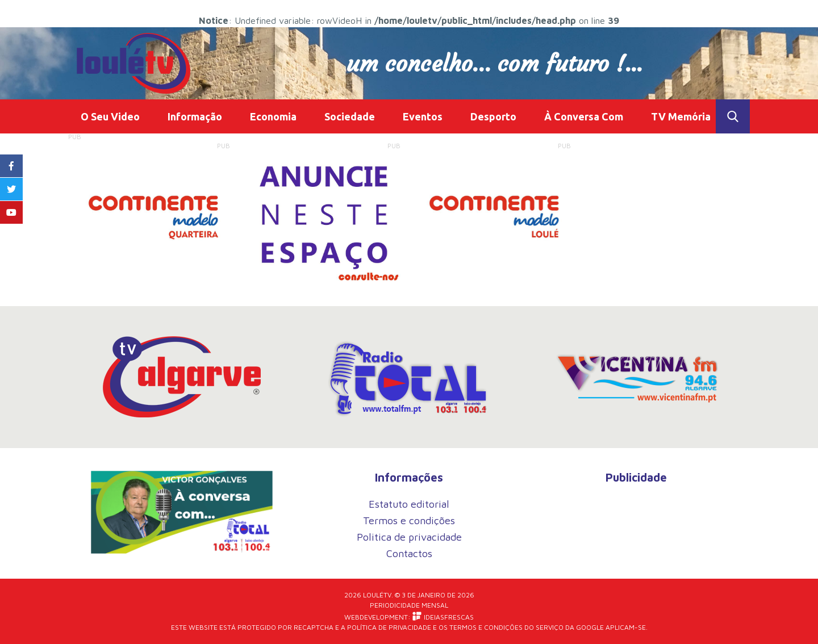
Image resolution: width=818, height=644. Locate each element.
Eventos (423, 116)
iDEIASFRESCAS (443, 616)
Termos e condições (409, 520)
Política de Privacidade (389, 627)
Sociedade (350, 116)
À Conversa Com (584, 116)
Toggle (733, 116)
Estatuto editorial (409, 504)
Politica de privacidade (409, 537)
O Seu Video (110, 116)
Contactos (409, 553)
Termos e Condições (486, 627)
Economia (273, 116)
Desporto (493, 116)
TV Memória (681, 116)
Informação (195, 116)
